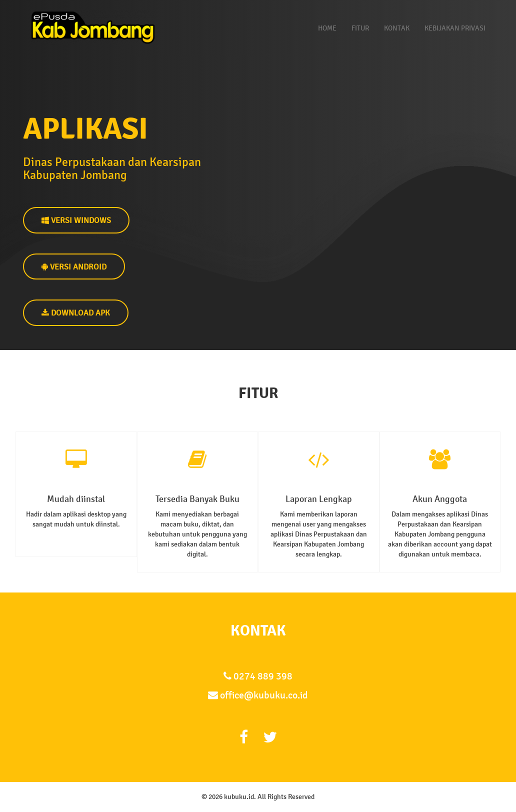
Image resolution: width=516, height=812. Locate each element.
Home (327, 28)
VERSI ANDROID (74, 267)
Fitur (360, 28)
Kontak (397, 28)
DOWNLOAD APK (76, 313)
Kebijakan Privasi (455, 28)
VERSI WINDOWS (76, 220)
